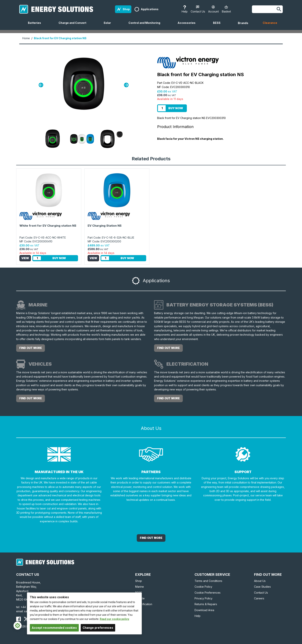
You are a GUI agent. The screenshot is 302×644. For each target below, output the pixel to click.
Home (26, 38)
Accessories (188, 26)
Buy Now (176, 108)
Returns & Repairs (206, 604)
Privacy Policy (203, 598)
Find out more (31, 348)
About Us (260, 581)
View (25, 258)
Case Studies (262, 587)
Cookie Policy (203, 587)
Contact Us (261, 593)
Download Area (204, 610)
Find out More (151, 538)
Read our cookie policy (114, 619)
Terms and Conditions (208, 581)
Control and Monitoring (146, 26)
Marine (140, 587)
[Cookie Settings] (18, 626)
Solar (109, 26)
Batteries (36, 26)
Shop (139, 581)
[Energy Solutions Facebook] (18, 619)
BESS (218, 26)
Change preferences (98, 628)
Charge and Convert (74, 26)
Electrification (144, 604)
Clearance (270, 23)
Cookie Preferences (208, 593)
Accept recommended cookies (54, 628)
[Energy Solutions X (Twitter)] (26, 619)
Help (198, 616)
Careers (259, 598)
